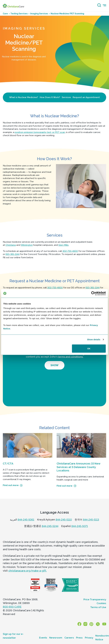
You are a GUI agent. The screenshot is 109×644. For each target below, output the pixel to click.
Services (66, 97)
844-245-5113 (91, 520)
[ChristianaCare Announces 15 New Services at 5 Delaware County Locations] (81, 445)
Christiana (11, 245)
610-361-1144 (12, 254)
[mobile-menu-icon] (104, 5)
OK (89, 348)
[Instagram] (87, 624)
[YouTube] (105, 624)
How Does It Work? (50, 97)
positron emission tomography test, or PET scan (40, 132)
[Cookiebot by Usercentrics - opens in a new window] (93, 293)
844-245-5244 (50, 526)
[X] (98, 624)
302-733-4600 (70, 251)
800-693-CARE (12, 607)
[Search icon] (98, 6)
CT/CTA (8, 464)
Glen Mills (64, 245)
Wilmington (27, 245)
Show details (94, 339)
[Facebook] (82, 624)
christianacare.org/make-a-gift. (28, 571)
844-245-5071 (80, 526)
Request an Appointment (86, 97)
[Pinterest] (92, 624)
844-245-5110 (64, 520)
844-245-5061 (26, 520)
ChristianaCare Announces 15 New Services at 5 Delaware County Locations (78, 467)
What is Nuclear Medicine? (24, 97)
